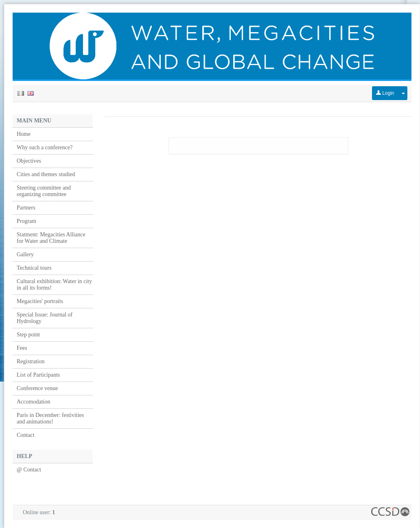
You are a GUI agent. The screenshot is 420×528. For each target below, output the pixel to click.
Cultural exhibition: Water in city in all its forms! (54, 285)
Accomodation (33, 402)
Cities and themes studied (46, 174)
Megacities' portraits (40, 301)
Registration (31, 361)
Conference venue (37, 388)
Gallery (25, 254)
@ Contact (29, 470)
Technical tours (34, 268)
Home (24, 134)
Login (385, 93)
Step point (28, 335)
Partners (26, 208)
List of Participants (38, 375)
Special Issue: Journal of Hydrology (45, 318)
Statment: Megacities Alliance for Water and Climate (51, 238)
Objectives (29, 161)
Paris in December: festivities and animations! (50, 418)
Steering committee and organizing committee (44, 191)
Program (26, 221)
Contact (26, 435)
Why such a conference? (45, 147)
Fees (22, 348)
